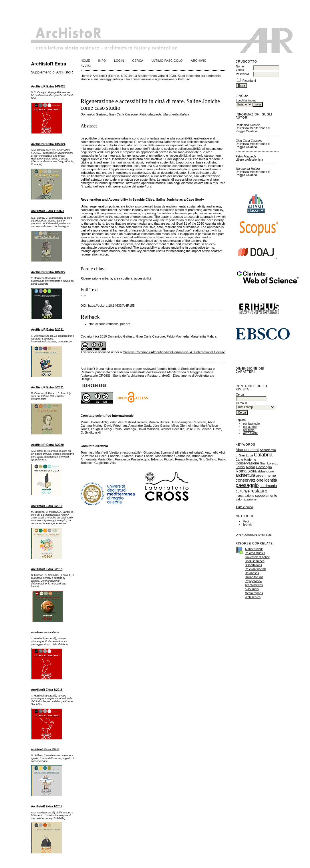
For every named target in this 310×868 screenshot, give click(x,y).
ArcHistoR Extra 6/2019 (47, 506)
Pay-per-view (254, 581)
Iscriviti (248, 525)
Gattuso (184, 79)
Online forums (254, 577)
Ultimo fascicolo (167, 61)
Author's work (254, 549)
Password (243, 74)
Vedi (246, 521)
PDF (83, 295)
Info (102, 61)
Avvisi (86, 66)
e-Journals (252, 589)
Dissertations (253, 565)
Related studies (255, 553)
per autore (250, 427)
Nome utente (240, 68)
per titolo (249, 430)
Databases (252, 573)
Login (119, 61)
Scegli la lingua (246, 100)
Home (85, 61)
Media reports (254, 593)
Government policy (257, 557)
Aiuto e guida (244, 507)
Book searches (255, 561)
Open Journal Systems (254, 535)
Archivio (198, 61)
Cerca (138, 61)
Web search (253, 597)
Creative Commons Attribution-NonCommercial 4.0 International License (174, 352)
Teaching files (254, 585)
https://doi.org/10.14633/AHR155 (111, 306)
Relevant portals (256, 569)
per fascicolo (251, 424)
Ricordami (249, 81)
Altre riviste (250, 433)
